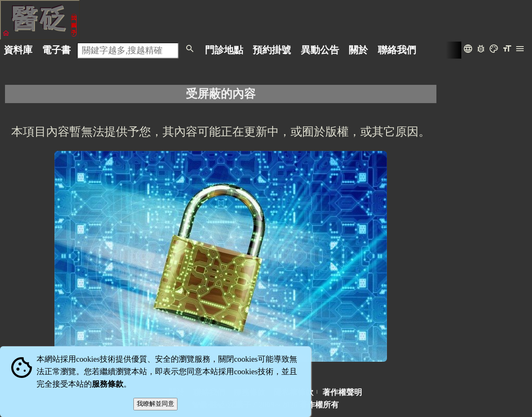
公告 (320, 50)
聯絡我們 (397, 50)
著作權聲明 (342, 392)
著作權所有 (319, 405)
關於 (358, 50)
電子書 (56, 50)
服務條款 (108, 384)
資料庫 (18, 50)
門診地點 (224, 50)
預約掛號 (272, 50)
